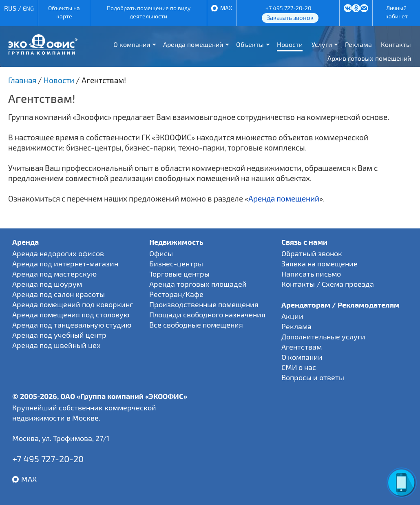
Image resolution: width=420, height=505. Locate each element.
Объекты (250, 44)
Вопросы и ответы (313, 377)
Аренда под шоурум (47, 284)
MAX (226, 8)
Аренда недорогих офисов (58, 253)
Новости (290, 44)
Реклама (358, 44)
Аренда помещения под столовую (71, 315)
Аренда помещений (193, 44)
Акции (292, 316)
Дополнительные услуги (323, 337)
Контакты (396, 44)
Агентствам (302, 347)
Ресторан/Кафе (176, 294)
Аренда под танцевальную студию (72, 325)
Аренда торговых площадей (198, 284)
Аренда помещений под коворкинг (73, 304)
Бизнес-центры (176, 264)
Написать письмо (311, 274)
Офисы (161, 253)
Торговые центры (179, 274)
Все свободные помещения (196, 325)
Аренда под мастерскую (54, 274)
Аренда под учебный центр (59, 335)
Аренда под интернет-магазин (65, 264)
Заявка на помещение (319, 264)
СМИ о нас (299, 367)
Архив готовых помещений (369, 58)
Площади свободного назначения (207, 315)
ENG (28, 8)
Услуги (322, 44)
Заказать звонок (290, 18)
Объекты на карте (64, 12)
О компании (132, 44)
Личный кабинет (397, 12)
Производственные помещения (204, 304)
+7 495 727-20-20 (288, 8)
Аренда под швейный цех (56, 345)
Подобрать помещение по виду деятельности (149, 12)
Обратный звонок (312, 253)
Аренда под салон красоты (59, 294)
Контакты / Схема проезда (328, 284)
